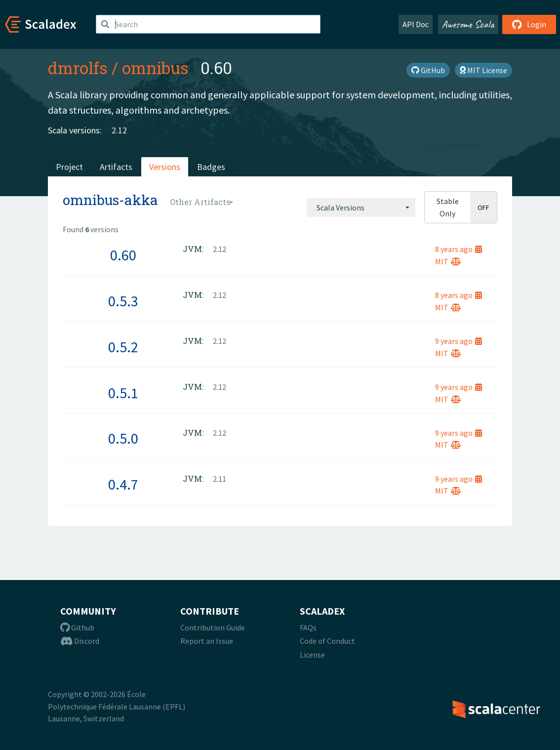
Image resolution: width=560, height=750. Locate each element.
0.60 (123, 255)
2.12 (119, 130)
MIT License (483, 70)
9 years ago (459, 341)
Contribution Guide (213, 627)
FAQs (308, 627)
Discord (80, 641)
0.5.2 (123, 347)
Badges (211, 167)
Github (77, 627)
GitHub (428, 70)
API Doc (416, 24)
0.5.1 (123, 393)
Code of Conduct (327, 641)
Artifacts (116, 167)
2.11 (220, 479)
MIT (448, 261)
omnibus (155, 68)
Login (529, 24)
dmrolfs (78, 68)
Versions (165, 167)
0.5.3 (123, 301)
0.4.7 (123, 484)
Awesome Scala (468, 24)
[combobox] (361, 208)
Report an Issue (207, 641)
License (312, 655)
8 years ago (459, 249)
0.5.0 (123, 438)
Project (69, 167)
